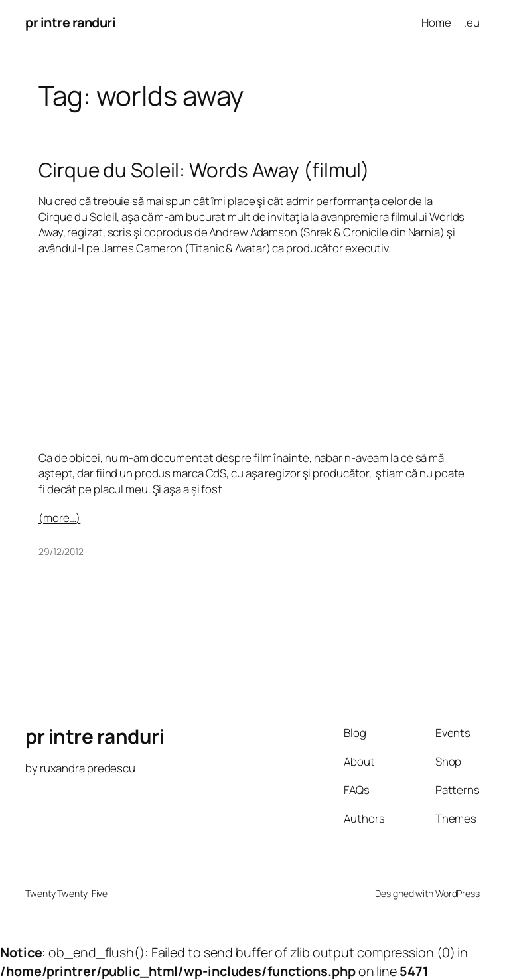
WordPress (458, 893)
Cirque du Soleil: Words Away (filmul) (204, 170)
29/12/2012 (61, 551)
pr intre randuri (70, 22)
